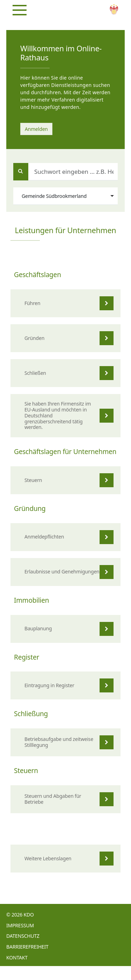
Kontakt (17, 957)
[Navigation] (20, 10)
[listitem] (65, 303)
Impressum (20, 925)
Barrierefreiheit (27, 947)
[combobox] (65, 196)
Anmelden (36, 129)
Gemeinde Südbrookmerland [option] (54, 196)
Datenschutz (23, 936)
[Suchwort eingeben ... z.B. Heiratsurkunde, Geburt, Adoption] (65, 172)
